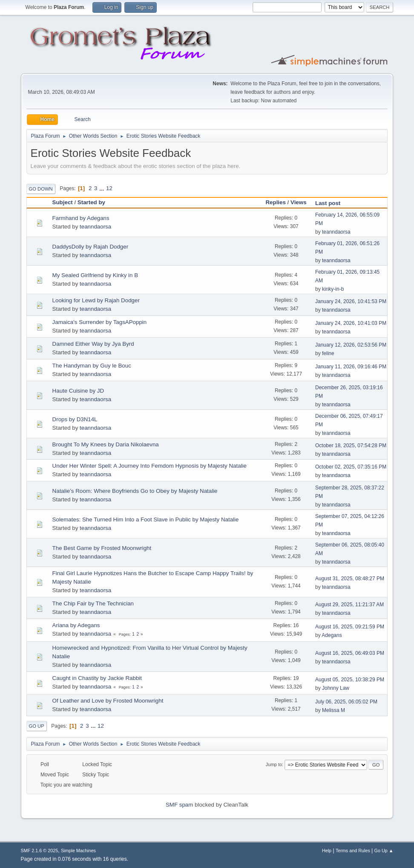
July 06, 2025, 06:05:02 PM (346, 702)
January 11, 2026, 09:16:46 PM (351, 367)
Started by (91, 202)
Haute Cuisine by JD (78, 391)
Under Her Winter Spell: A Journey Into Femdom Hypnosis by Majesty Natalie (149, 466)
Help (327, 851)
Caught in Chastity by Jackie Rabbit (97, 678)
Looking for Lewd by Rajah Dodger (96, 300)
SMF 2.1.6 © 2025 (40, 851)
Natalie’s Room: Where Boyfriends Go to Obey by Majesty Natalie (135, 491)
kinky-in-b (333, 289)
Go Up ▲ (384, 851)
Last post (332, 203)
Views (299, 202)
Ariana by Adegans (76, 625)
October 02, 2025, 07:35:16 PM (351, 467)
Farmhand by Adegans (81, 218)
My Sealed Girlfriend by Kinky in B (95, 275)
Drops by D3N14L (75, 419)
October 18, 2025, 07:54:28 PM (351, 446)
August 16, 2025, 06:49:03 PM (350, 653)
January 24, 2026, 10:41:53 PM (351, 301)
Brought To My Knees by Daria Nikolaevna (106, 444)
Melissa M (333, 710)
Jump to (274, 764)
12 (109, 188)
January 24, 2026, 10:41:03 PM (351, 323)
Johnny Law (336, 688)
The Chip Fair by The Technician (93, 603)
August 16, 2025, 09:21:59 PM (350, 627)
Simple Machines (78, 851)
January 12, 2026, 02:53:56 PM (351, 345)
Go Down (41, 189)
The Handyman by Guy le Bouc (92, 366)
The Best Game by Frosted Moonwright (102, 548)
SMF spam (179, 805)
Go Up (37, 726)
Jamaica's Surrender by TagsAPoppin (100, 322)
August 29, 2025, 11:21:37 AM (349, 605)
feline (328, 353)
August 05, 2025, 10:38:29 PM (350, 680)
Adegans (332, 635)
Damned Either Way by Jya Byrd (93, 344)
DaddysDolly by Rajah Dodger (91, 247)
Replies (275, 202)
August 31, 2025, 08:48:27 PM (350, 579)
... (102, 188)
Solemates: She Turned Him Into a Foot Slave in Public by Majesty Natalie (146, 519)
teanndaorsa (95, 227)
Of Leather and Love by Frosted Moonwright (108, 701)
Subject (63, 202)
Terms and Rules (353, 851)
